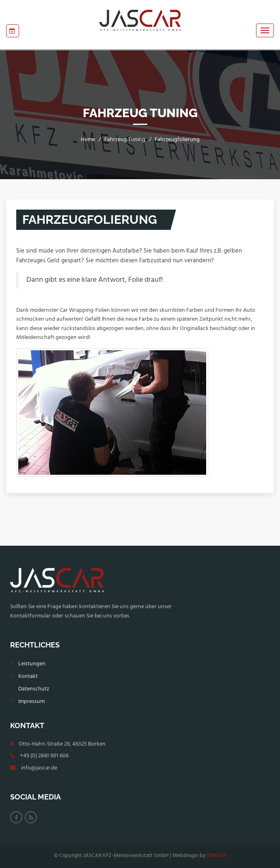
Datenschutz (34, 689)
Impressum (31, 702)
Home (88, 140)
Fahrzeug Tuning (125, 140)
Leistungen (32, 664)
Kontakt (28, 676)
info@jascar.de (39, 768)
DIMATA (217, 856)
